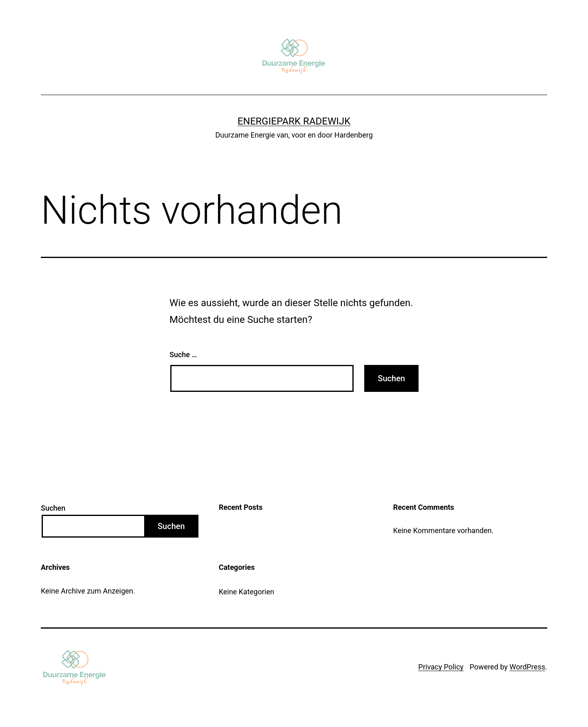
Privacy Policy (441, 667)
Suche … (183, 355)
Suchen (53, 508)
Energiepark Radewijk (294, 121)
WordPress (527, 667)
